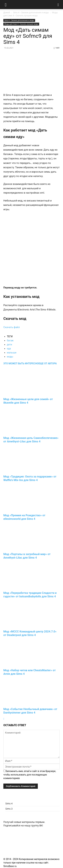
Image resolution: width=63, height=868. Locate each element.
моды (10, 357)
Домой (7, 13)
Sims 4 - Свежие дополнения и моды (31, 13)
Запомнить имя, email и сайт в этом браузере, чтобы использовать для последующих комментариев (30, 775)
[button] (6, 5)
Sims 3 (9, 809)
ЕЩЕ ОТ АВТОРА (48, 363)
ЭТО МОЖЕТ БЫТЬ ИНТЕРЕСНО (21, 363)
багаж (10, 340)
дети (9, 345)
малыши (12, 353)
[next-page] (4, 719)
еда (9, 349)
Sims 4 (9, 803)
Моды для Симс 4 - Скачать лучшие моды (30, 14)
